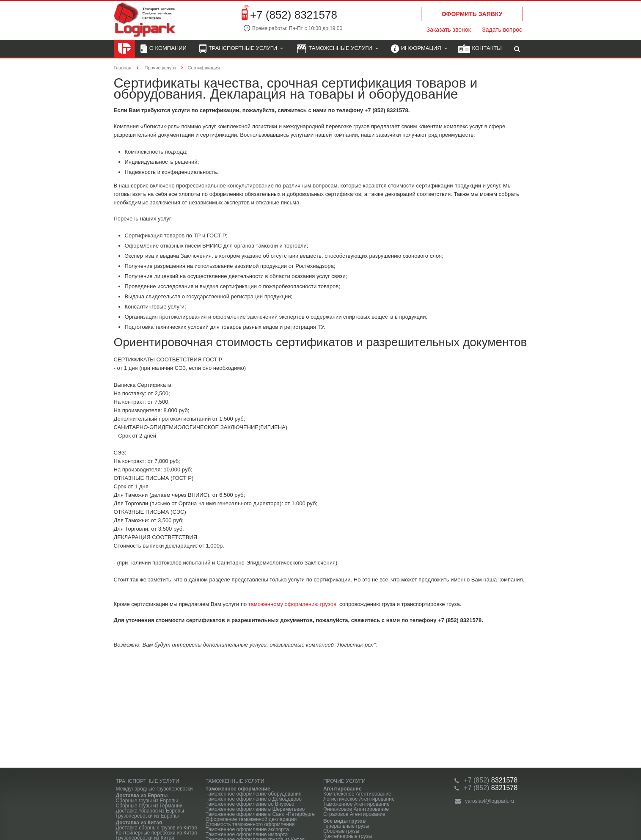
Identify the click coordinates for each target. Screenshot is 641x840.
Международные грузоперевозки (154, 789)
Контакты (480, 49)
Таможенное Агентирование (356, 804)
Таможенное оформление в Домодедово (254, 799)
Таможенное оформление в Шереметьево (255, 809)
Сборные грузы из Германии (149, 806)
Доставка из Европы (142, 796)
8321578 (491, 780)
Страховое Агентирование (354, 814)
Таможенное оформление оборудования (254, 794)
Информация (419, 49)
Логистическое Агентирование (359, 799)
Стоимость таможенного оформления (250, 824)
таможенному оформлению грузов (292, 604)
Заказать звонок (449, 30)
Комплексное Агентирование (357, 794)
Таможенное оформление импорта (247, 834)
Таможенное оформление (238, 789)
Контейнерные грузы (348, 836)
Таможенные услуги (337, 49)
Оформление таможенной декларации (251, 819)
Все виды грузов (344, 821)
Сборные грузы (341, 831)
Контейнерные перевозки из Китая (157, 833)
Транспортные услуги (241, 49)
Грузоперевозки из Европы (147, 816)
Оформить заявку (472, 14)
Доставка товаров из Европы (150, 811)
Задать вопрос (502, 30)
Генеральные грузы (346, 826)
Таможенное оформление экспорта (247, 829)
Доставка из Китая (139, 823)
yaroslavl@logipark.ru (490, 801)
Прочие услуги (344, 781)
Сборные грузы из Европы (147, 801)
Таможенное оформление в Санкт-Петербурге (260, 814)
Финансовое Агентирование (356, 809)
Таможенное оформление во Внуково (250, 804)
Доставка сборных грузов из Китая (157, 828)
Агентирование (343, 789)
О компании (164, 49)
